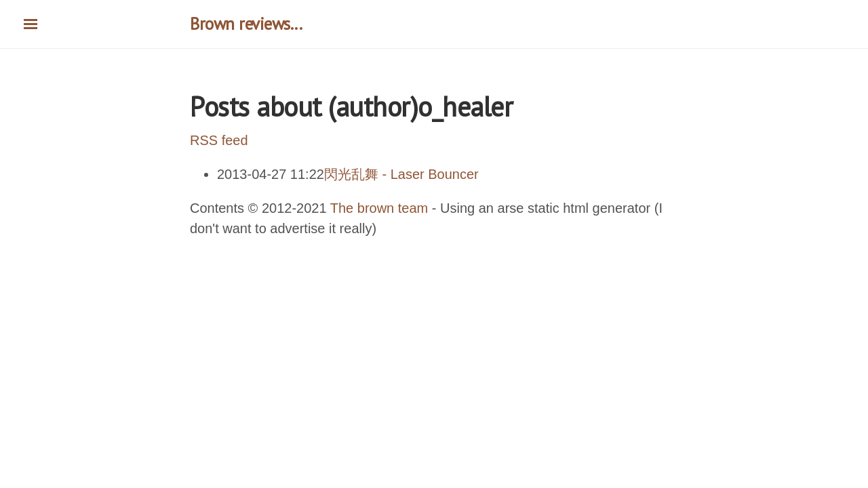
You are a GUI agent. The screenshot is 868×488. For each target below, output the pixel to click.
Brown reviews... (246, 24)
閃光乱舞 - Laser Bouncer (401, 174)
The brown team (379, 208)
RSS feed (219, 140)
